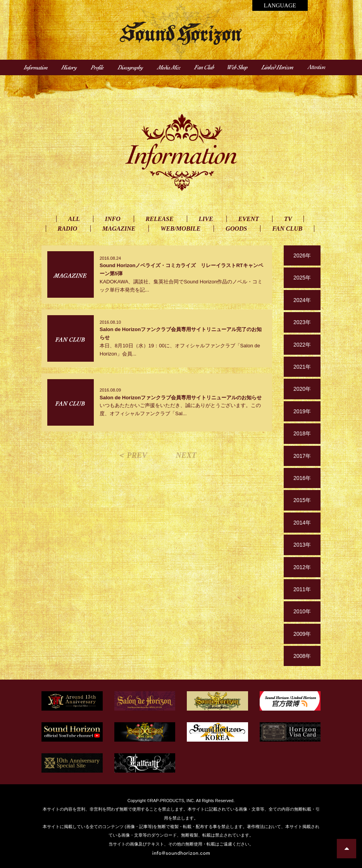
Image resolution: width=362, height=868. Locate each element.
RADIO (68, 229)
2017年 (302, 456)
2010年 (302, 611)
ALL (74, 219)
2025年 (302, 278)
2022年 (302, 345)
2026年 (302, 255)
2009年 (302, 634)
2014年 (302, 523)
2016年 (302, 478)
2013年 (302, 545)
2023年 (302, 322)
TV (288, 219)
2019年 (302, 411)
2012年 (302, 567)
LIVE (206, 219)
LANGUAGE (280, 5)
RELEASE (160, 219)
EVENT (249, 219)
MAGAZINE (119, 229)
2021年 (302, 367)
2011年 (302, 589)
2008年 (302, 656)
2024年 (302, 300)
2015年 (302, 500)
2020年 (302, 389)
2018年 (302, 433)
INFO (113, 219)
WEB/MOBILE (180, 229)
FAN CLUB (287, 229)
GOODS (236, 229)
